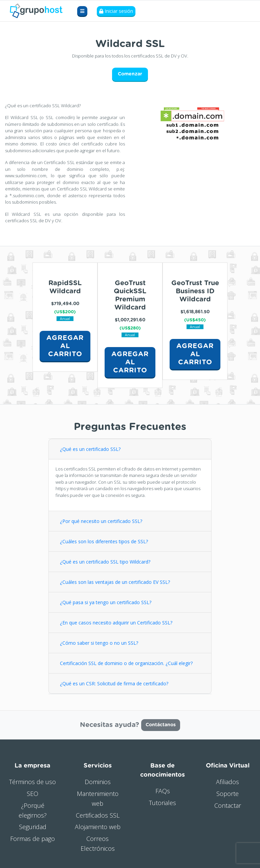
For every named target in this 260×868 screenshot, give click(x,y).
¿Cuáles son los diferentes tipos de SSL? (104, 541)
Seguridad (33, 827)
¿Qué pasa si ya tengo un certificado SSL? (106, 602)
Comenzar (130, 74)
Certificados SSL (98, 815)
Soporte (227, 794)
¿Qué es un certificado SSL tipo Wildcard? (105, 562)
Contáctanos (161, 725)
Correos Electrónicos (98, 843)
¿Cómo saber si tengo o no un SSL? (99, 643)
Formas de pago (32, 839)
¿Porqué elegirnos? (33, 810)
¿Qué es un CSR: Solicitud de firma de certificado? (115, 683)
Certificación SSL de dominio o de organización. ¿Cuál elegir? (126, 663)
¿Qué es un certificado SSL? (90, 449)
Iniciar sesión (116, 11)
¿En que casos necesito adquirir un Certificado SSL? (116, 623)
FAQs (163, 791)
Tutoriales (162, 803)
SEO (32, 794)
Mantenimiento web (98, 798)
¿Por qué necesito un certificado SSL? (101, 521)
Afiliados (227, 782)
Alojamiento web (98, 827)
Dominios (98, 782)
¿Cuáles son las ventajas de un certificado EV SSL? (115, 582)
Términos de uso (32, 782)
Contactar (228, 805)
